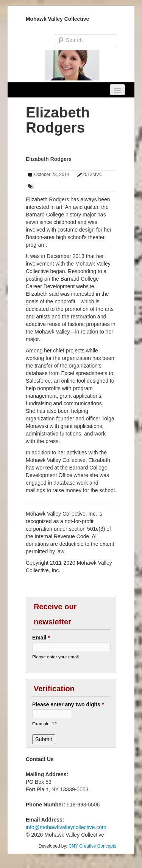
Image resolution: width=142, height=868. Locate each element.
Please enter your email (55, 657)
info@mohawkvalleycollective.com (66, 827)
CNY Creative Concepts (92, 846)
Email (41, 638)
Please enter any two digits (68, 704)
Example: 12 (44, 724)
